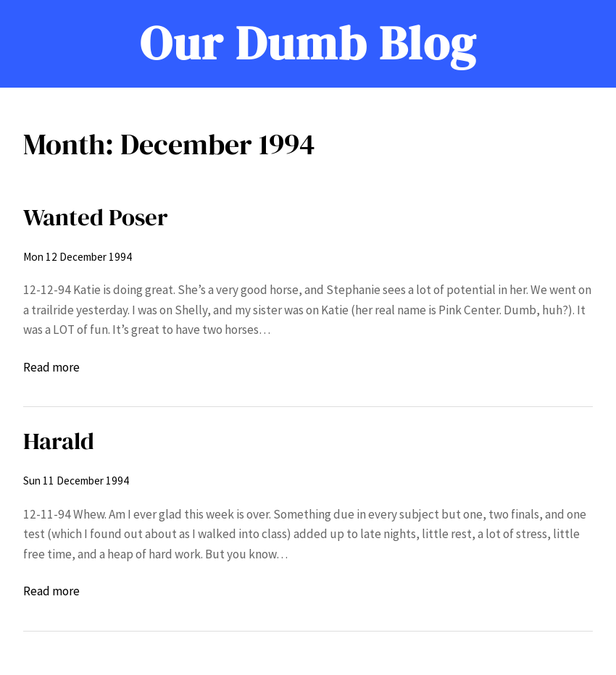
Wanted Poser (96, 217)
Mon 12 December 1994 (78, 257)
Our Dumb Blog (308, 43)
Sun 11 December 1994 (76, 481)
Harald (59, 441)
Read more (51, 368)
